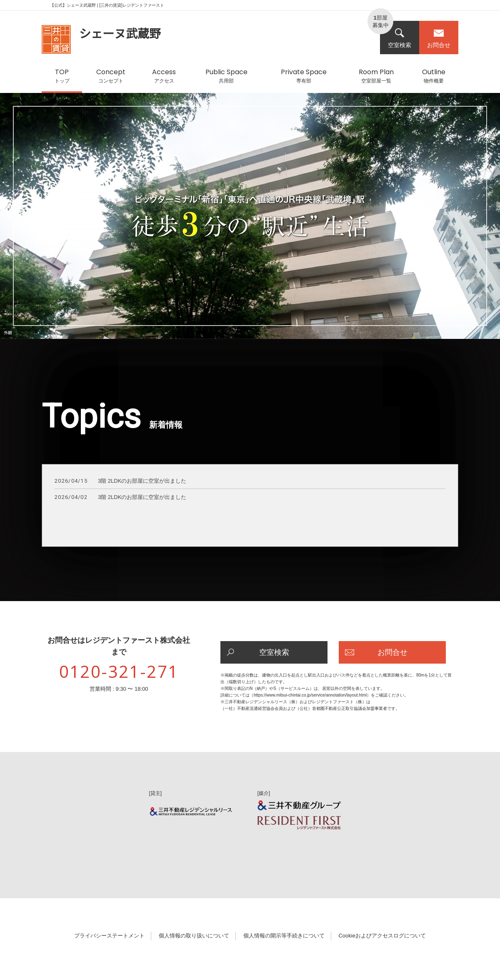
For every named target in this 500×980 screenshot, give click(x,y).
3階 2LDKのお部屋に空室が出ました (120, 481)
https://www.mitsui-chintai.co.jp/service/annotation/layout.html (310, 695)
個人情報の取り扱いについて (194, 936)
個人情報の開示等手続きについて (284, 936)
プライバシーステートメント (109, 936)
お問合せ (439, 38)
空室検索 (400, 38)
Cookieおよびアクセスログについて (382, 936)
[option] (250, 220)
